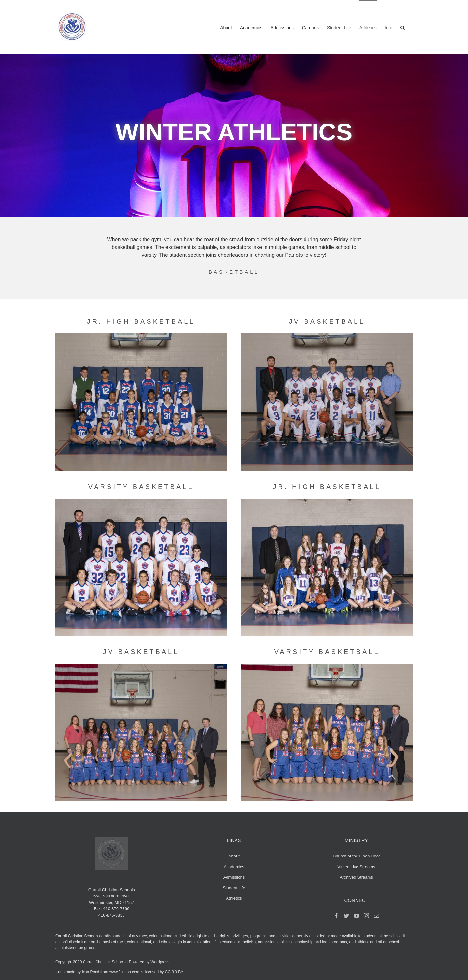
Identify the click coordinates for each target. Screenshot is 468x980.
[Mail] (376, 916)
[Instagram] (366, 916)
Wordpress (160, 962)
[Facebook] (336, 916)
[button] (403, 27)
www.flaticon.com (124, 972)
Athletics (234, 898)
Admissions (234, 877)
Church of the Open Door (356, 856)
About (234, 856)
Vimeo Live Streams (357, 867)
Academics (234, 867)
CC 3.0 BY (174, 972)
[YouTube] (357, 916)
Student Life (234, 888)
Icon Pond (90, 972)
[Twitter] (346, 916)
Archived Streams (356, 877)
